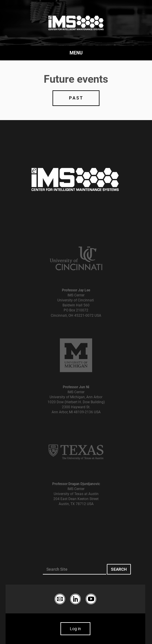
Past (76, 98)
